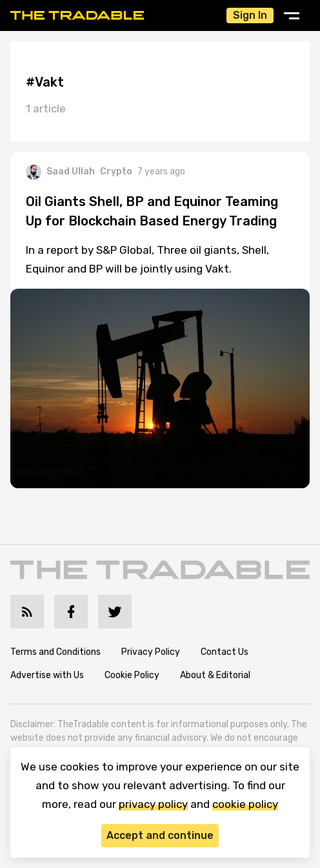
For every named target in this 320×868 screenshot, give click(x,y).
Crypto (116, 171)
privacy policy (153, 804)
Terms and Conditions (55, 652)
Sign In (250, 15)
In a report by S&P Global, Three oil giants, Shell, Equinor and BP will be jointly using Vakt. (147, 259)
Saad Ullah (60, 172)
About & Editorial (215, 675)
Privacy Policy (151, 652)
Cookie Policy (132, 675)
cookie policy (245, 804)
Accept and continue (160, 835)
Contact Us (225, 652)
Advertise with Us (47, 675)
